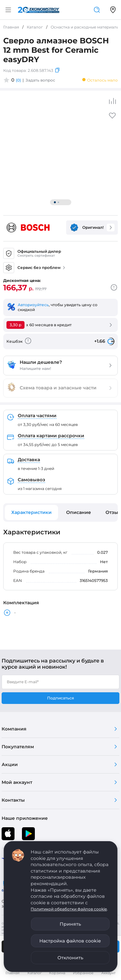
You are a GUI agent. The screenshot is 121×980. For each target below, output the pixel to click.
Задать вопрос (40, 80)
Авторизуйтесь (33, 305)
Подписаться (60, 698)
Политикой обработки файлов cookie (69, 909)
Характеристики (31, 512)
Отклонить (70, 958)
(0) (18, 80)
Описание (79, 512)
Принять (70, 924)
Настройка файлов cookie (70, 941)
